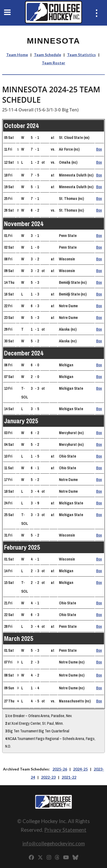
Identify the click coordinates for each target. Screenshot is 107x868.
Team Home (17, 55)
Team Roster (53, 63)
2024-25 (80, 769)
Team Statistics (81, 55)
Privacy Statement (65, 830)
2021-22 (69, 777)
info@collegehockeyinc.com (53, 843)
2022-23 (48, 777)
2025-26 (60, 769)
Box (99, 149)
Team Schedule (48, 55)
